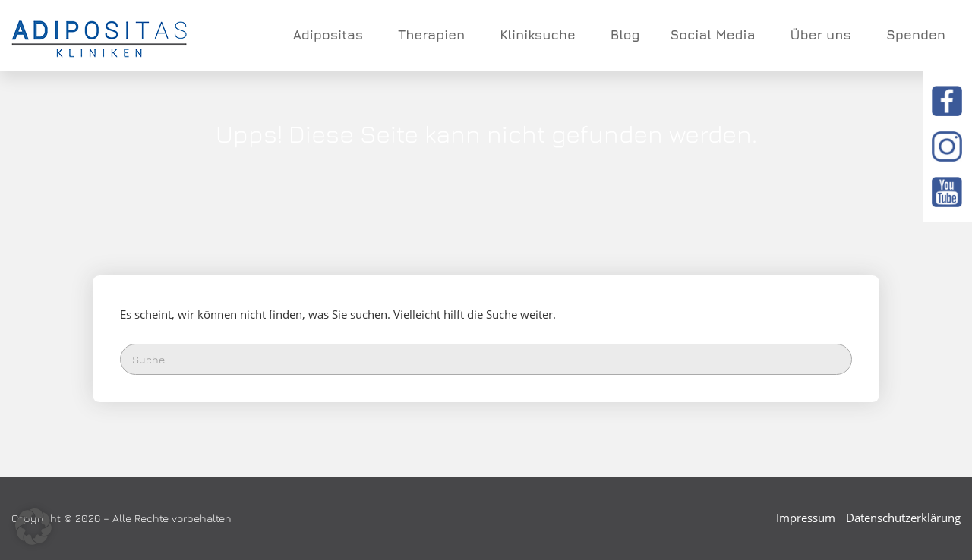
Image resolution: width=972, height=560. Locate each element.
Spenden (916, 35)
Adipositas (330, 35)
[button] (33, 527)
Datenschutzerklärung (903, 518)
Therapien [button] (434, 35)
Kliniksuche (540, 35)
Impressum (806, 518)
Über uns (822, 35)
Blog (625, 35)
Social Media (715, 35)
